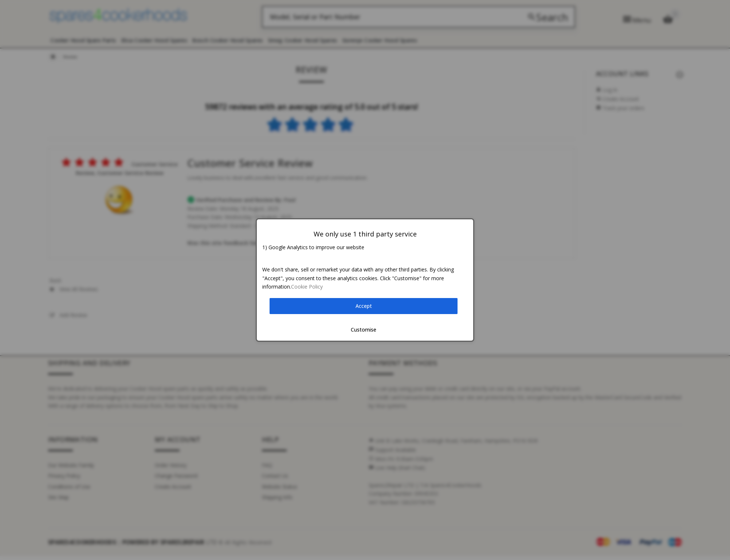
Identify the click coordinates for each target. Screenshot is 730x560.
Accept (364, 306)
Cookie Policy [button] (307, 287)
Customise (364, 330)
